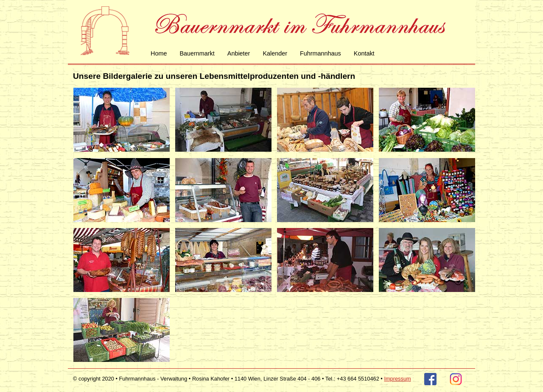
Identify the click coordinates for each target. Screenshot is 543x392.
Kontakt (364, 53)
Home (159, 53)
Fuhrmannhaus (320, 53)
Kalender (275, 53)
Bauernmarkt (197, 53)
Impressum (397, 379)
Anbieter (239, 53)
